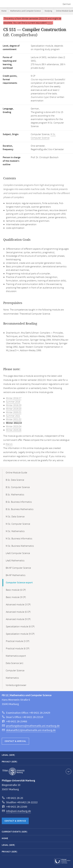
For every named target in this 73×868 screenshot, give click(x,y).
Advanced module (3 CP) (18, 605)
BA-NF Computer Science (18, 568)
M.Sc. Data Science (15, 517)
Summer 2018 (13, 402)
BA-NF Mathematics (16, 575)
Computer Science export (19, 583)
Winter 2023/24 (14, 427)
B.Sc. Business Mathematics (20, 509)
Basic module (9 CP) (16, 597)
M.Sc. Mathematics (15, 531)
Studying (48, 11)
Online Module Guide (16, 473)
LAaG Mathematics (15, 561)
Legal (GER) (8, 755)
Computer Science (15, 671)
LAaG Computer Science (18, 553)
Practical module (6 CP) (18, 649)
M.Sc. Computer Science (43, 136)
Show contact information (68, 771)
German (67, 4)
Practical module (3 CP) (18, 641)
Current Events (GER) (15, 832)
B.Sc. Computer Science (18, 487)
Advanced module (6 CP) (18, 612)
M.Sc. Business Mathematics (20, 546)
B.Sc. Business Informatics (19, 502)
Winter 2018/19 (14, 405)
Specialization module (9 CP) (20, 634)
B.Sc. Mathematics (15, 495)
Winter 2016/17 (14, 398)
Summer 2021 (13, 416)
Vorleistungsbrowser (16, 685)
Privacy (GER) (10, 762)
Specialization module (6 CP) (20, 627)
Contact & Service (15, 821)
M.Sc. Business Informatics (19, 539)
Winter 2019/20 (14, 409)
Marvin (9, 444)
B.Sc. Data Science (15, 480)
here (50, 23)
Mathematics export (16, 656)
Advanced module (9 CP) (18, 619)
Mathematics (12, 678)
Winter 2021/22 (14, 419)
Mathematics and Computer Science (25, 11)
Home (4, 11)
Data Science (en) (15, 663)
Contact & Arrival (15, 741)
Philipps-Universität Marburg (13, 771)
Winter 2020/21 (14, 412)
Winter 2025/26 (14, 430)
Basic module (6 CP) (16, 590)
